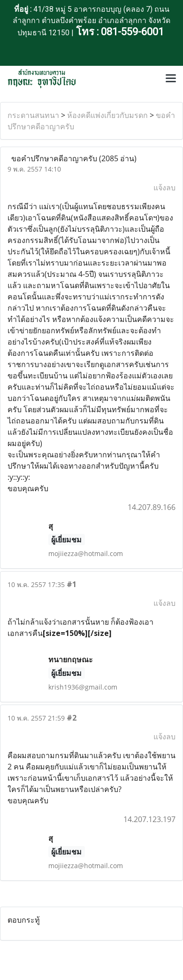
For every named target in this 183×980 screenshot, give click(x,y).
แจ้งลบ (164, 188)
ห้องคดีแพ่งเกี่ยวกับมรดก (107, 115)
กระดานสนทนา (33, 115)
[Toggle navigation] (171, 79)
